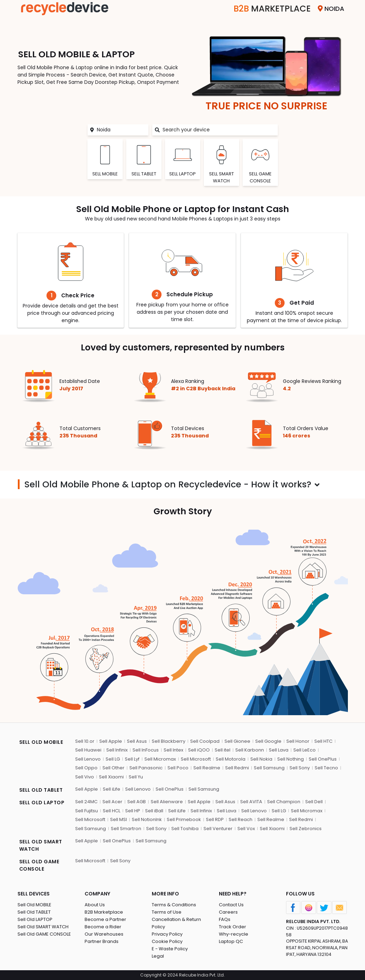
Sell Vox (246, 829)
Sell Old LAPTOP (35, 919)
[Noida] (123, 130)
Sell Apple (111, 741)
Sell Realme (207, 768)
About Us (95, 905)
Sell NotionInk (147, 819)
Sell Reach (241, 819)
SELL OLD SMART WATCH (41, 845)
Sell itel (223, 750)
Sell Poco (178, 768)
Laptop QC (231, 941)
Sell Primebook (184, 819)
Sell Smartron (126, 829)
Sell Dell (314, 802)
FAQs (225, 919)
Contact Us (231, 905)
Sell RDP (215, 819)
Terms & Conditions (174, 905)
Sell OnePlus (323, 759)
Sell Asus (137, 741)
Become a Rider (103, 927)
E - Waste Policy (170, 949)
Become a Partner (105, 919)
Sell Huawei (88, 750)
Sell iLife (112, 789)
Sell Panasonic (146, 768)
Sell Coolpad (205, 741)
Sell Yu (136, 777)
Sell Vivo (85, 777)
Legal (158, 956)
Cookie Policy (167, 941)
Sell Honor (298, 741)
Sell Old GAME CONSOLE (44, 934)
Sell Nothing (291, 759)
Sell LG (113, 759)
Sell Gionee (237, 741)
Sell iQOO (199, 750)
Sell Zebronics (306, 829)
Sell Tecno (326, 768)
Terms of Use (167, 912)
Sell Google (268, 741)
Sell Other (113, 768)
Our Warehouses (104, 934)
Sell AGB (137, 802)
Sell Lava (279, 750)
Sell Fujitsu (87, 811)
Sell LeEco (305, 750)
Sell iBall (154, 811)
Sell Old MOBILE (34, 905)
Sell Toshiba (185, 829)
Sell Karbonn (250, 750)
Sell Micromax (160, 759)
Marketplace (272, 9)
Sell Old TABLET (34, 912)
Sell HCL (112, 811)
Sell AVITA (251, 802)
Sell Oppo (86, 768)
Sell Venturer (218, 829)
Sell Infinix (117, 750)
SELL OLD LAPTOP (42, 803)
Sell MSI (119, 819)
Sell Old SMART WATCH (43, 927)
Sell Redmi (237, 768)
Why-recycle (234, 934)
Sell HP (133, 811)
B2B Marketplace (104, 912)
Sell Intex (173, 750)
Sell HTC (323, 741)
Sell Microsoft (196, 759)
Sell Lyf (132, 759)
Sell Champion (284, 802)
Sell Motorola (231, 759)
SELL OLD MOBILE (41, 742)
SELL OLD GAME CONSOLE (39, 865)
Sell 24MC (86, 802)
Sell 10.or (85, 741)
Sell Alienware (167, 802)
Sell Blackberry (169, 741)
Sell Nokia (261, 759)
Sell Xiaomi (111, 777)
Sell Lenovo (88, 759)
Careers (228, 912)
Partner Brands (102, 941)
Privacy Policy (167, 934)
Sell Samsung (269, 768)
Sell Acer (112, 802)
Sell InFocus (146, 750)
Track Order (232, 927)
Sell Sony (300, 768)
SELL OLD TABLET (41, 790)
